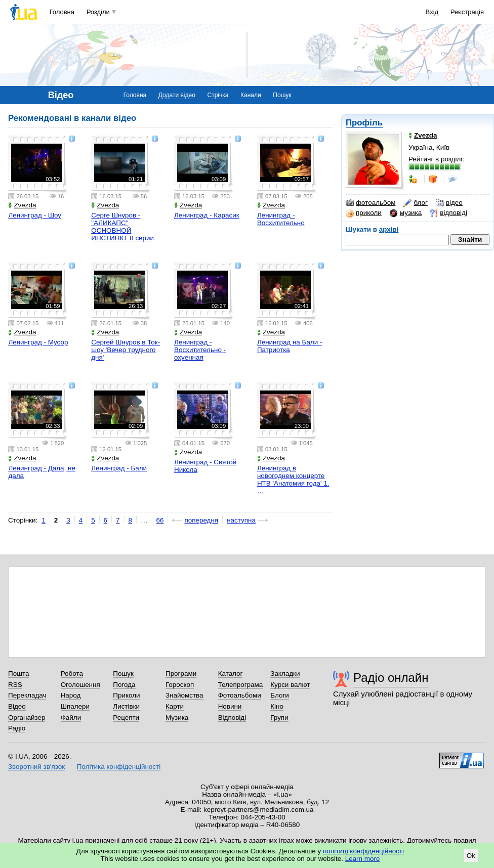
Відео (17, 706)
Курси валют (290, 685)
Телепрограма (241, 685)
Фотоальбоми (240, 695)
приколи (364, 213)
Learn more (363, 859)
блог (415, 203)
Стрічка (218, 95)
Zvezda (22, 205)
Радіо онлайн (391, 678)
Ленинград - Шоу (35, 215)
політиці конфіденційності (363, 851)
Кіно (277, 706)
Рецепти (126, 718)
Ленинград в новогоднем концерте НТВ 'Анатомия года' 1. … (293, 480)
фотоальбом (370, 203)
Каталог (231, 674)
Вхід (432, 12)
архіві (389, 229)
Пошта (18, 674)
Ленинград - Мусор (38, 342)
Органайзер (27, 718)
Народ (71, 695)
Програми (181, 674)
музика (406, 213)
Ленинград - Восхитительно (281, 219)
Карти (175, 706)
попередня (201, 520)
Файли (71, 718)
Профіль (364, 123)
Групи (279, 718)
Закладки (285, 674)
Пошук (282, 95)
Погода (124, 685)
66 (160, 520)
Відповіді (232, 718)
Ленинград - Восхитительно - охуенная (200, 350)
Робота (72, 674)
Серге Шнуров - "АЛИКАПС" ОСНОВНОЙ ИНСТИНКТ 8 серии (122, 227)
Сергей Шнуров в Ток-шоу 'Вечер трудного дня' (126, 350)
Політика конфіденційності (119, 767)
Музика (177, 718)
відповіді (448, 213)
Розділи (98, 12)
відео (449, 203)
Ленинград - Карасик (207, 215)
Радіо (17, 728)
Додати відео (177, 95)
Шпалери (75, 706)
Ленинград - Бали (119, 468)
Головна (62, 12)
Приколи (126, 695)
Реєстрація (467, 12)
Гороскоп (180, 685)
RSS (15, 685)
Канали (251, 95)
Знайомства (184, 695)
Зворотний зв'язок (36, 767)
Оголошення (80, 685)
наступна (241, 520)
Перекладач (27, 695)
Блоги (280, 695)
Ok (471, 856)
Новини (230, 706)
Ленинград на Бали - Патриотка (290, 346)
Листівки (126, 706)
